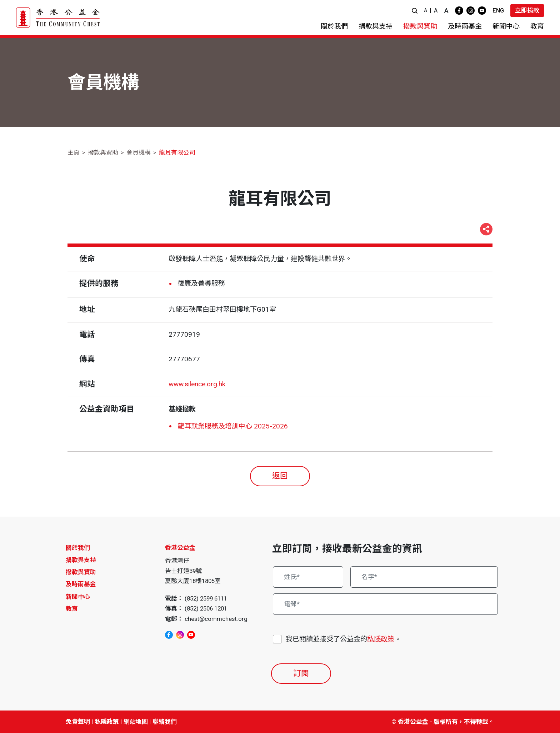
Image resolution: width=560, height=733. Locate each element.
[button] (415, 11)
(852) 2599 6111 (206, 598)
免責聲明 (78, 722)
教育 (72, 609)
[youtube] (482, 11)
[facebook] (459, 11)
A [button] (426, 10)
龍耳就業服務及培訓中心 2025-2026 (233, 426)
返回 (280, 476)
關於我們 (78, 548)
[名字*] (424, 577)
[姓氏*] (308, 577)
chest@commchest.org (216, 619)
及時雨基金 (81, 584)
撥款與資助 (103, 152)
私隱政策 (381, 639)
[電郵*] (385, 604)
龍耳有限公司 (177, 152)
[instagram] (471, 11)
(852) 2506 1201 (206, 608)
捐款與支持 (81, 560)
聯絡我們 (165, 722)
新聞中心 (78, 597)
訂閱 (301, 673)
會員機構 (139, 152)
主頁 (74, 152)
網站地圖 (136, 722)
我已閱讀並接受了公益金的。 (343, 639)
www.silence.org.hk (197, 384)
